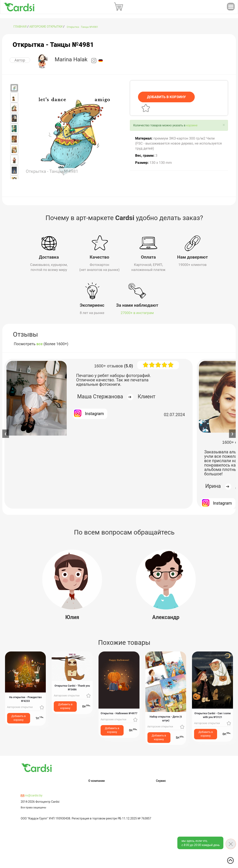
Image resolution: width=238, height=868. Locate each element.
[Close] (224, 125)
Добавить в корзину (19, 717)
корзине (192, 125)
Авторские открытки (46, 27)
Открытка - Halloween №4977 (119, 712)
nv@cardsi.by (32, 795)
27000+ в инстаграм (137, 312)
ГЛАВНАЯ (20, 27)
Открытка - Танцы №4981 (82, 27)
